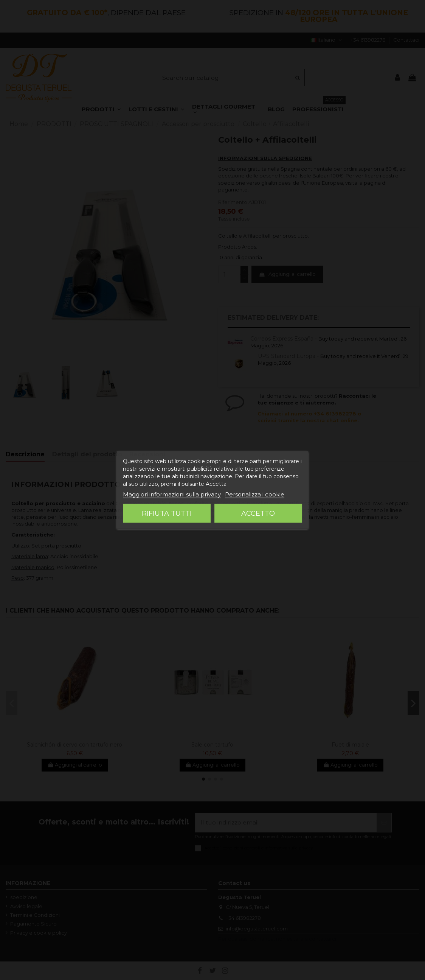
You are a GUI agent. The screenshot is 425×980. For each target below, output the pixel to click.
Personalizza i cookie (255, 494)
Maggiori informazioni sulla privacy (172, 494)
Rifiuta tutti (167, 513)
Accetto (258, 513)
